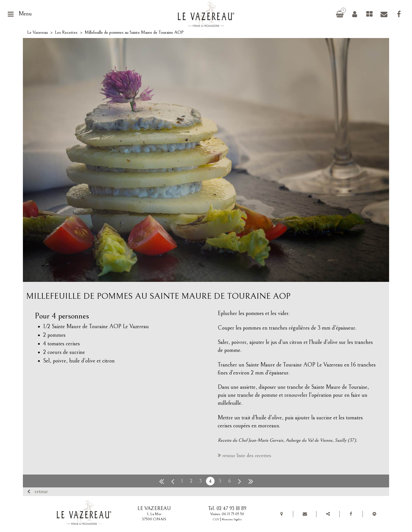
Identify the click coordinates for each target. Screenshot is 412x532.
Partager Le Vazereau (328, 514)
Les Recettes (66, 32)
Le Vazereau (37, 32)
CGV (216, 519)
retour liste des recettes (247, 455)
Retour (41, 492)
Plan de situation (282, 514)
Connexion (354, 14)
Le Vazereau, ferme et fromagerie (208, 14)
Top (374, 514)
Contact (384, 14)
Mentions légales (232, 519)
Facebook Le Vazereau (399, 14)
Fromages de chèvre (369, 14)
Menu (25, 14)
